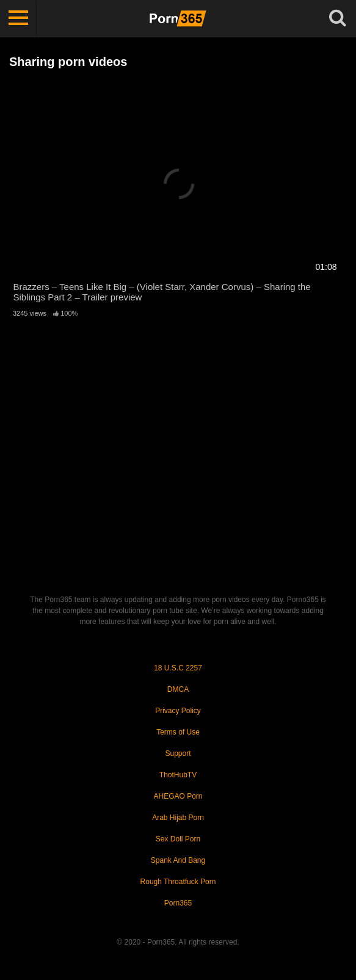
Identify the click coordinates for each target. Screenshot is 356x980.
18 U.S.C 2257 (178, 668)
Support (178, 753)
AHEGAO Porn (178, 796)
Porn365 (178, 903)
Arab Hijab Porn (178, 818)
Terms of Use (178, 732)
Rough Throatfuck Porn (178, 882)
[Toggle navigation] (18, 18)
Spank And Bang (178, 860)
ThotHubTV (178, 775)
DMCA (178, 689)
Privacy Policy (178, 711)
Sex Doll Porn (178, 839)
